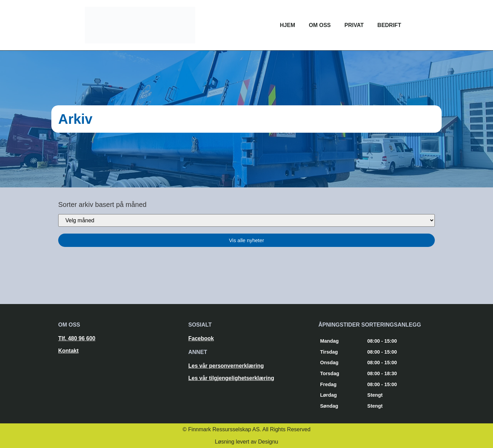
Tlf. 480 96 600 (77, 338)
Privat (354, 25)
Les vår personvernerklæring (226, 366)
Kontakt (68, 351)
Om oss (320, 25)
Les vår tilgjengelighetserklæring (231, 378)
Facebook (201, 338)
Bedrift (389, 25)
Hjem (288, 25)
